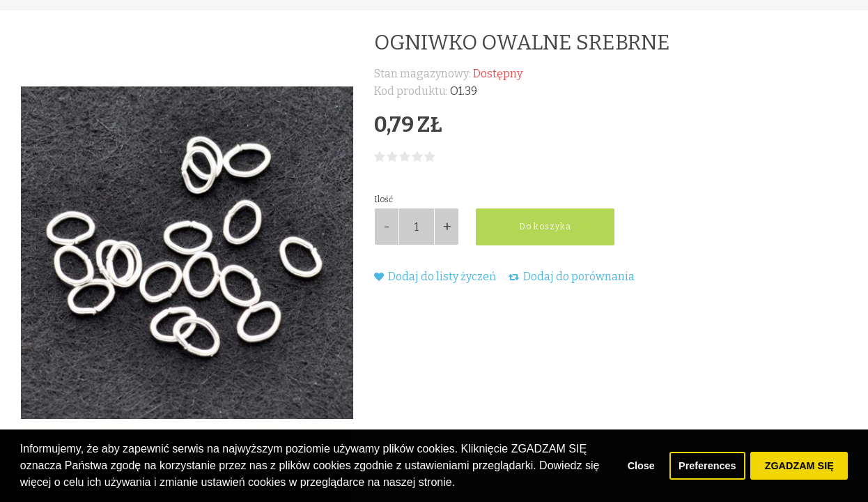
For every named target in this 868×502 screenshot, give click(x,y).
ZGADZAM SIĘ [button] (799, 466)
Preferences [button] (707, 466)
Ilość (383, 199)
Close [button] (641, 466)
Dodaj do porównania (572, 276)
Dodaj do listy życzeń (435, 276)
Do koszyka (545, 227)
